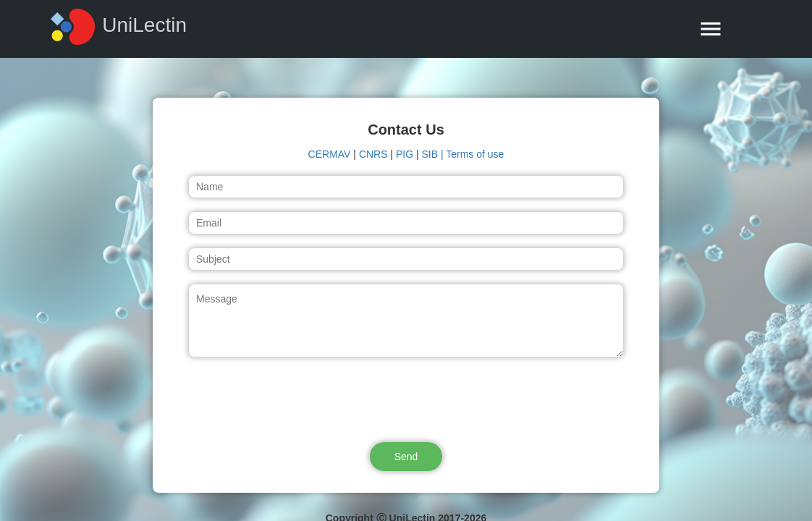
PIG (405, 154)
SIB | (434, 154)
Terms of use (475, 154)
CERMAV (330, 154)
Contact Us (406, 130)
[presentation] (406, 399)
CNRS (373, 154)
